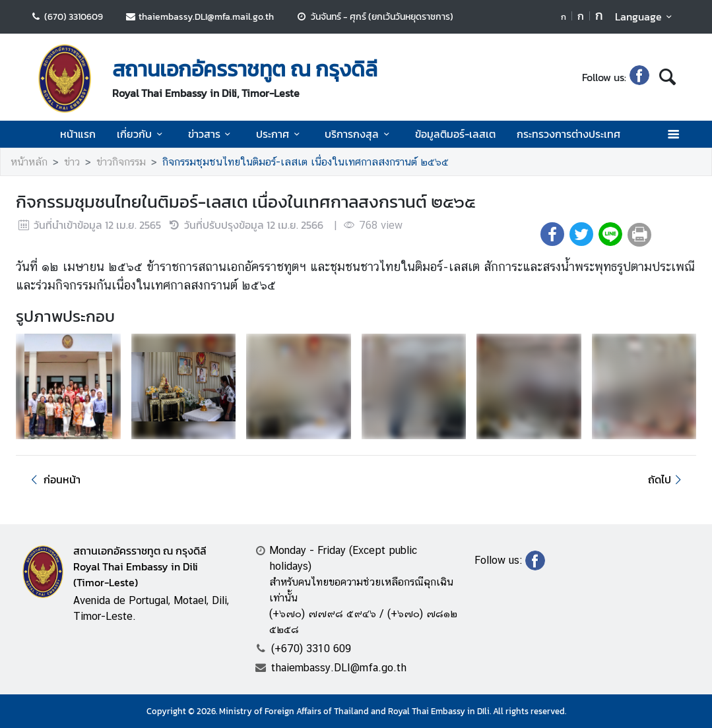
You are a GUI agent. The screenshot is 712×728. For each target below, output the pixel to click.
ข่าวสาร (211, 134)
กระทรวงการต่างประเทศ (568, 134)
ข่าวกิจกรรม (121, 162)
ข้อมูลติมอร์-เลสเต (455, 134)
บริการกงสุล (359, 134)
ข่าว (72, 162)
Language (646, 16)
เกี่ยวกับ (142, 134)
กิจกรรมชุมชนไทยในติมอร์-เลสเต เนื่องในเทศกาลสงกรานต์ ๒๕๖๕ (306, 162)
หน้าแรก (78, 134)
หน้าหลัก (29, 162)
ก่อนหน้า (53, 479)
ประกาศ (280, 134)
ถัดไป (667, 479)
